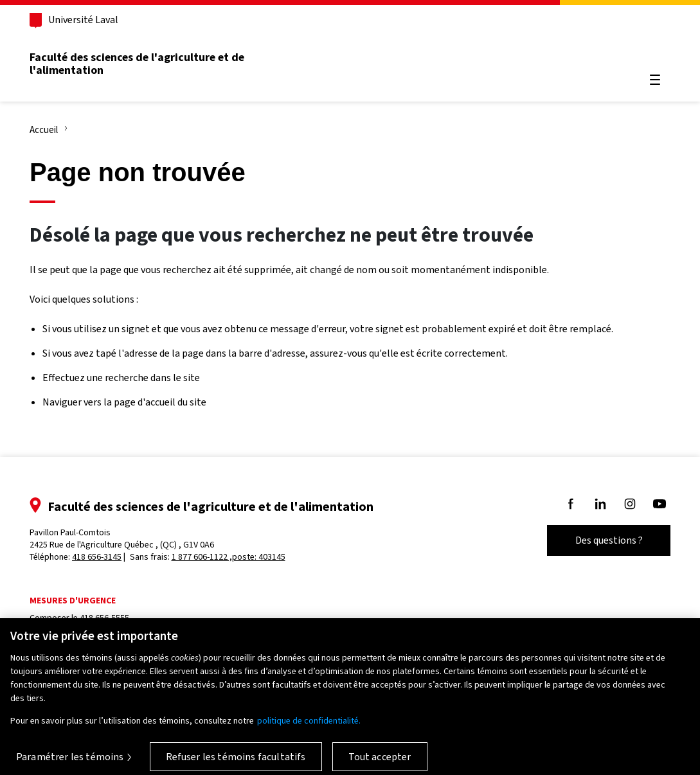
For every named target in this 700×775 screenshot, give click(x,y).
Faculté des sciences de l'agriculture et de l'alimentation (137, 64)
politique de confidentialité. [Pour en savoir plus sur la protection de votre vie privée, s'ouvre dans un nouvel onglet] (309, 726)
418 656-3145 (97, 557)
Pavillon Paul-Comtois (122, 539)
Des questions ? (609, 540)
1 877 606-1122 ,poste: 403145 (229, 557)
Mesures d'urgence (73, 601)
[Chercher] (655, 49)
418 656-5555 (104, 618)
